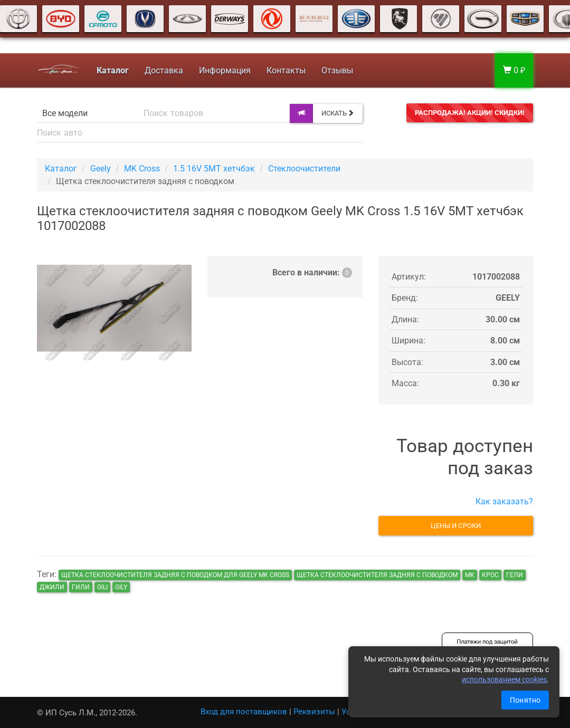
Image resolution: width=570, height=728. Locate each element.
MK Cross (142, 169)
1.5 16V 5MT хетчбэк (214, 169)
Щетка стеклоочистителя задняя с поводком (377, 575)
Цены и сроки (456, 526)
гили (81, 587)
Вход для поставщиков (244, 712)
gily (121, 587)
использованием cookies (504, 679)
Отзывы (336, 70)
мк (470, 575)
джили (52, 587)
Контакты (285, 70)
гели (515, 575)
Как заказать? (504, 501)
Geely (101, 169)
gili (102, 587)
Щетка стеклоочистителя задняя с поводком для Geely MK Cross (175, 575)
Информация (224, 70)
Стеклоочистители (304, 169)
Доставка (163, 70)
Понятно (525, 700)
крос (490, 575)
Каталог (61, 169)
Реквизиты (314, 712)
